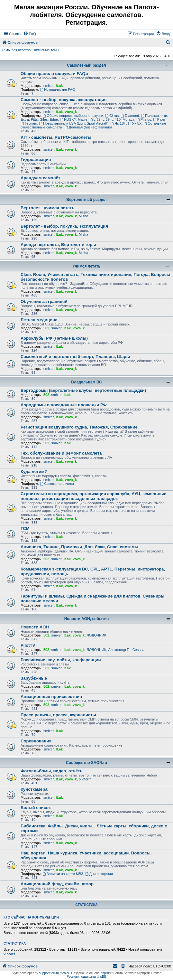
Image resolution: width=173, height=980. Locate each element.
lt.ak (59, 86)
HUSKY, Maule (73, 119)
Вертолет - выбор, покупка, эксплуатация (64, 226)
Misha (83, 216)
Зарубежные (34, 678)
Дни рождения (99, 874)
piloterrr (85, 779)
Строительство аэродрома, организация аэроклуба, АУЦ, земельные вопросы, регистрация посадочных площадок (93, 496)
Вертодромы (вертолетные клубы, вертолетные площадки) (83, 390)
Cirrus (112, 116)
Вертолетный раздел (86, 200)
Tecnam (29, 123)
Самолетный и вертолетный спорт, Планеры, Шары (75, 357)
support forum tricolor (54, 973)
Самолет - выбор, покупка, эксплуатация (64, 100)
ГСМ (25, 528)
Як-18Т (118, 123)
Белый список (36, 808)
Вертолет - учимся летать (47, 208)
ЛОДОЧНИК (96, 635)
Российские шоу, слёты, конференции (61, 660)
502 (46, 328)
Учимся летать (86, 266)
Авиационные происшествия (51, 697)
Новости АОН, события (87, 619)
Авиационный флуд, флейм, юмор (57, 884)
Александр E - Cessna (126, 650)
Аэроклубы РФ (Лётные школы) (54, 338)
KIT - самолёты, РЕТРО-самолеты (56, 137)
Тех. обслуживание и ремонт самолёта (61, 453)
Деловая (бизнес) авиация (88, 127)
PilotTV (28, 645)
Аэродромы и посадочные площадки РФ (64, 405)
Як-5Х (135, 123)
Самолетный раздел (86, 65)
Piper (159, 119)
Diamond (130, 116)
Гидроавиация (36, 160)
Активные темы (46, 50)
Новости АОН (35, 627)
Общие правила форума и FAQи (54, 74)
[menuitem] (30, 34)
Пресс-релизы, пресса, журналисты (58, 715)
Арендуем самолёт (40, 178)
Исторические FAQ (57, 90)
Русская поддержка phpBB (86, 977)
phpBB (105, 973)
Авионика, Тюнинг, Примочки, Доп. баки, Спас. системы (79, 547)
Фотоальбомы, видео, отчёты (52, 771)
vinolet (9, 954)
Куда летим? (34, 471)
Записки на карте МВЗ (63, 874)
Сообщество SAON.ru (86, 763)
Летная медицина (39, 320)
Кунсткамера (34, 789)
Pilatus (144, 119)
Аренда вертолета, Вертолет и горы (58, 245)
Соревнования (36, 741)
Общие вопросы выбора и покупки (73, 116)
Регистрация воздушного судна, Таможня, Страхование (79, 427)
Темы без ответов (16, 50)
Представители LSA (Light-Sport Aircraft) (74, 123)
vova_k (71, 112)
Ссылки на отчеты (57, 484)
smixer (49, 86)
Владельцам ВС (86, 382)
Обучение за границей (44, 302)
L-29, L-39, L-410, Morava (112, 119)
